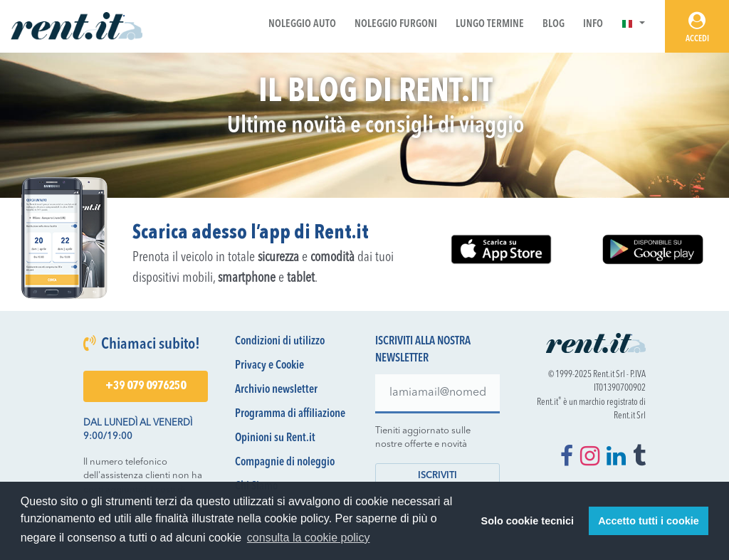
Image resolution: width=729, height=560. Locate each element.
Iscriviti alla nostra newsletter (423, 350)
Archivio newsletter (276, 390)
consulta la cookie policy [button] (309, 538)
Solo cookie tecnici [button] (528, 521)
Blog (554, 25)
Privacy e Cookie (269, 366)
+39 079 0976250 (146, 386)
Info (593, 25)
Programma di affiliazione (290, 414)
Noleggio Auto (302, 25)
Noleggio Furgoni (396, 25)
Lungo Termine (490, 25)
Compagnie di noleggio (285, 463)
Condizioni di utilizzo (280, 342)
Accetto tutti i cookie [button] (649, 521)
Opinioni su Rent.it (275, 438)
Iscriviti (437, 476)
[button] (633, 25)
